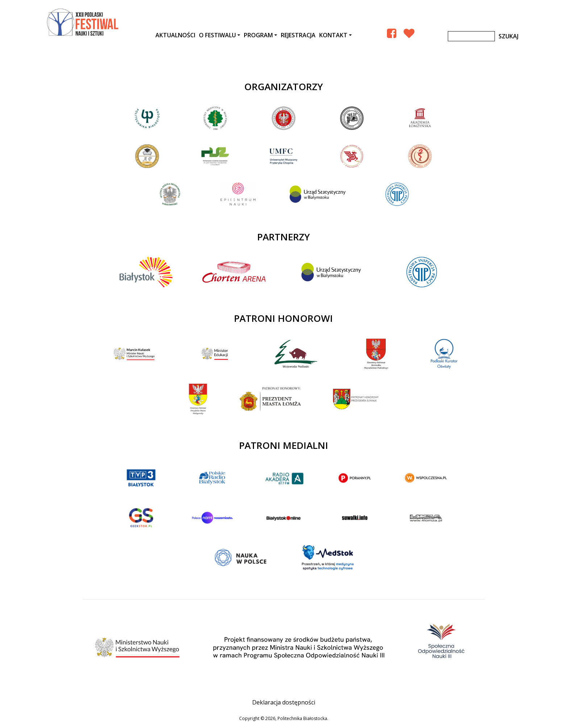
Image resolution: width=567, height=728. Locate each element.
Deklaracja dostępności (284, 702)
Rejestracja (298, 35)
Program (258, 35)
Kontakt (333, 35)
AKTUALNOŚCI (175, 35)
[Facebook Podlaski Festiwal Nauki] (392, 33)
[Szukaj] (471, 36)
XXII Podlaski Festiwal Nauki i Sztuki (83, 22)
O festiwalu (217, 35)
